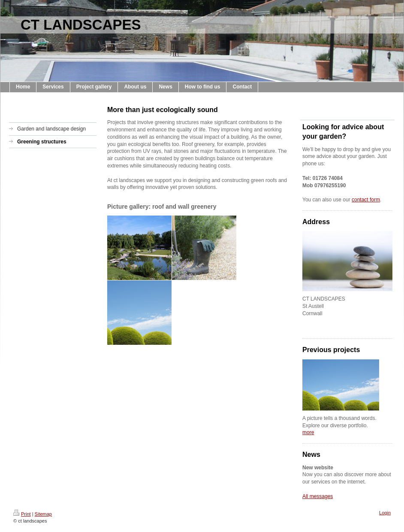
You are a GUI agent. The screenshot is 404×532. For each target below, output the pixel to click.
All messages (318, 496)
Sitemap (43, 514)
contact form (366, 200)
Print (22, 514)
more (308, 432)
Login (385, 513)
